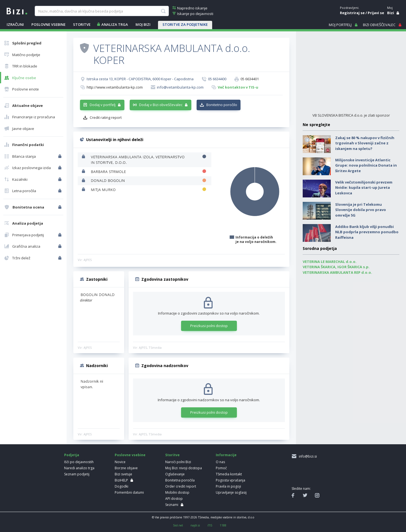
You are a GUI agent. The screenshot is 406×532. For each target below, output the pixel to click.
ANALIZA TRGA (115, 24)
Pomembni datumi (129, 492)
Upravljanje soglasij (231, 492)
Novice (120, 462)
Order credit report (181, 486)
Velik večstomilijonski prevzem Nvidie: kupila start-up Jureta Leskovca (364, 188)
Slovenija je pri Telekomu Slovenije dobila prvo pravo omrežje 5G (361, 210)
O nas (220, 462)
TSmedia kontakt (229, 474)
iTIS (210, 525)
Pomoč (221, 468)
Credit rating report (106, 117)
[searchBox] (102, 11)
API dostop (174, 499)
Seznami (172, 505)
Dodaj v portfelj (103, 105)
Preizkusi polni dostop (209, 326)
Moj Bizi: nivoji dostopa (184, 468)
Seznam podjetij (77, 474)
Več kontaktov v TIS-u (238, 87)
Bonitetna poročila (180, 480)
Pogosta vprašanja (230, 480)
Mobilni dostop (177, 492)
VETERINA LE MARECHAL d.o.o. (330, 262)
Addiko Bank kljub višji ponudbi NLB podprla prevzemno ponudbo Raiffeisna (367, 232)
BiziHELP (121, 480)
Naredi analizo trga (79, 468)
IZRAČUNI (15, 24)
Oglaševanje (175, 474)
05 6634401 (250, 79)
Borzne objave (126, 468)
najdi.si (195, 525)
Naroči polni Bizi (178, 462)
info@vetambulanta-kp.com (180, 87)
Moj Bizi (143, 24)
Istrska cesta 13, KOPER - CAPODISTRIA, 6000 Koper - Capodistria (140, 79)
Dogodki (121, 486)
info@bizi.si (307, 456)
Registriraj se (352, 13)
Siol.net (178, 525)
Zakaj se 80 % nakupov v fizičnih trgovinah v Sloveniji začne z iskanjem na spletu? (365, 143)
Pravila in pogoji (228, 486)
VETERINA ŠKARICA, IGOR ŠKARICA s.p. (336, 267)
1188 (223, 525)
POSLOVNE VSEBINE (48, 24)
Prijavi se (376, 13)
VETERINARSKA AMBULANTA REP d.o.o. (337, 272)
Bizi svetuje (123, 474)
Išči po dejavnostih (79, 462)
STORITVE (82, 24)
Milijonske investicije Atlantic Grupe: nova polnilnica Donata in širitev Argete (366, 165)
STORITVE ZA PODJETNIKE (185, 24)
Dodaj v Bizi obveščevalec (161, 105)
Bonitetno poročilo (222, 105)
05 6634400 (217, 79)
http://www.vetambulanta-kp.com (115, 87)
